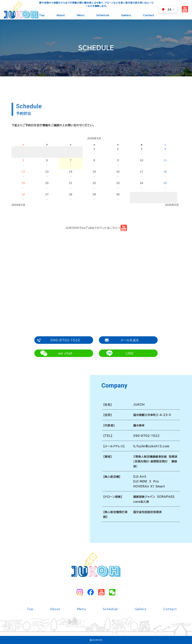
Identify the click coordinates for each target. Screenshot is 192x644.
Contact (149, 15)
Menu (81, 15)
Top (42, 15)
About (61, 15)
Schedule (103, 15)
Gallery (126, 15)
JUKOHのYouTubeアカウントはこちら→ (96, 228)
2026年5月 (172, 205)
